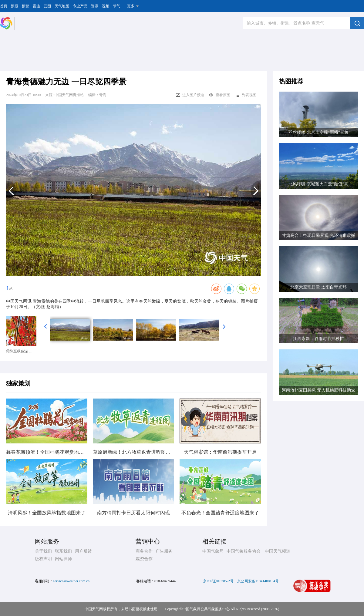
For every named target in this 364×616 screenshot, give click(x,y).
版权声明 (43, 559)
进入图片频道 (190, 95)
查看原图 (219, 95)
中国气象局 (213, 551)
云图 (47, 6)
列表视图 (246, 95)
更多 (131, 6)
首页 (4, 6)
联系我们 (63, 551)
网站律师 (63, 559)
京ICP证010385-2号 (218, 581)
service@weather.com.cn (71, 581)
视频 (106, 6)
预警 (25, 6)
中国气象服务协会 (244, 551)
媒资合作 (144, 559)
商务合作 (144, 551)
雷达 (36, 6)
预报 (15, 6)
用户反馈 (83, 551)
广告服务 (164, 551)
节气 (116, 6)
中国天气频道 (278, 551)
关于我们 (43, 551)
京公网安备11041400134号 (258, 581)
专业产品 (80, 6)
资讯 (95, 6)
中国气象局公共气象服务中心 (206, 609)
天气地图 (62, 6)
